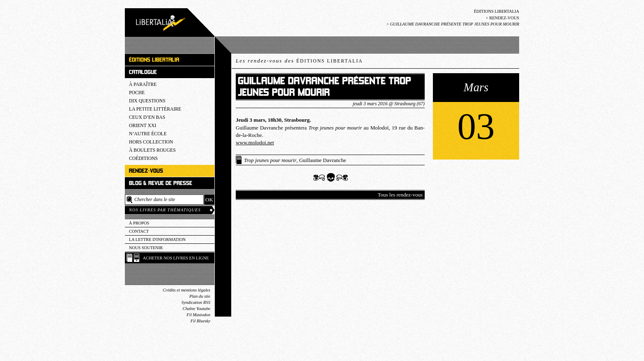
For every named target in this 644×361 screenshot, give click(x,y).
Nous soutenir (146, 248)
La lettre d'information (157, 240)
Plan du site (200, 296)
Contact (139, 231)
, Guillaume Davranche (295, 160)
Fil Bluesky (200, 321)
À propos (139, 223)
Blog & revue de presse (161, 183)
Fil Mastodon (198, 315)
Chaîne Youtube (197, 309)
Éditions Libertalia (497, 11)
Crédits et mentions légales (186, 290)
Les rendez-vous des (299, 61)
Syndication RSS (196, 302)
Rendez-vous (504, 18)
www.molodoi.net (255, 142)
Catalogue (143, 72)
